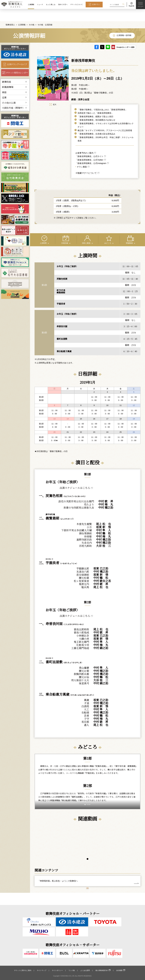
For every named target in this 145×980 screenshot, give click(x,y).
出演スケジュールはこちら (75, 475)
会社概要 (119, 970)
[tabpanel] (61, 843)
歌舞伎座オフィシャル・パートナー (15, 36)
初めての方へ (63, 4)
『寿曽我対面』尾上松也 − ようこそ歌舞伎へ (58, 884)
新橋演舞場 (8, 75)
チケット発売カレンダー (17, 60)
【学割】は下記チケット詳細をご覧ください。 (76, 206)
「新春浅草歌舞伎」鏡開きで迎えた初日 (95, 104)
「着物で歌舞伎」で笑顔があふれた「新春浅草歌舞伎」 (102, 97)
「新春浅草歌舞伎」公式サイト (89, 144)
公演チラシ (96, 4)
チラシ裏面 (82, 155)
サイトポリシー (57, 970)
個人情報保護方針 (102, 970)
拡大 (53, 92)
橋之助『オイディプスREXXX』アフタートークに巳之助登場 (105, 118)
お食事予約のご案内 (84, 141)
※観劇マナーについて (86, 161)
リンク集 (72, 970)
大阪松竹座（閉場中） (13, 96)
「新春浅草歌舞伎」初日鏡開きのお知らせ (96, 108)
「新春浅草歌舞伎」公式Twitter (89, 148)
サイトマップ (42, 970)
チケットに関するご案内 (23, 970)
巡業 (4, 85)
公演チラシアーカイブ (17, 52)
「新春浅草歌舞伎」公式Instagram (91, 151)
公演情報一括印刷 (124, 23)
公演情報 (31, 4)
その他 (32, 13)
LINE (108, 35)
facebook (97, 35)
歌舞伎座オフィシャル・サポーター (15, 104)
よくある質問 (85, 970)
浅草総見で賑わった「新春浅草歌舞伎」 (95, 101)
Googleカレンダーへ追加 (125, 35)
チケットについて (77, 4)
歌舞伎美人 (10, 13)
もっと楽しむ (51, 4)
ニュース (40, 4)
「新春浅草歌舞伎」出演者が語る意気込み (96, 122)
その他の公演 (9, 90)
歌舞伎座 (7, 70)
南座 (4, 80)
